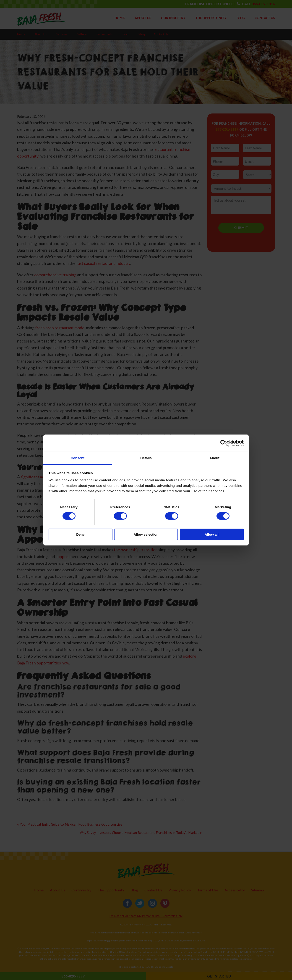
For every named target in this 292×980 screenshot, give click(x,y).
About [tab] (214, 458)
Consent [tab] (78, 458)
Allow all (212, 534)
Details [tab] (146, 458)
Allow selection (146, 534)
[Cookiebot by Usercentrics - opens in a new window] (224, 443)
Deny (80, 534)
